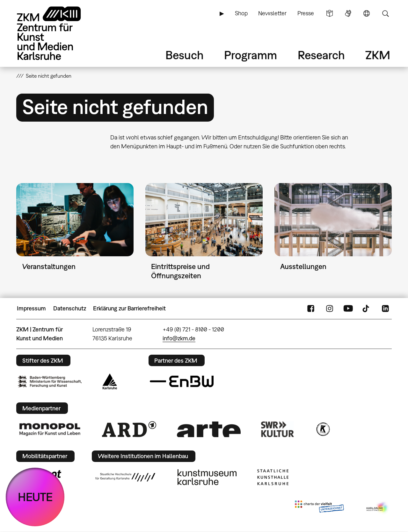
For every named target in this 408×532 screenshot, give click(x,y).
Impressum (31, 308)
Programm (251, 55)
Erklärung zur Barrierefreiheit (129, 308)
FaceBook (311, 309)
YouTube (348, 309)
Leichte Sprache (330, 13)
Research (321, 55)
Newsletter (272, 13)
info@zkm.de (179, 338)
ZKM (378, 55)
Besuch (185, 55)
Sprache (367, 13)
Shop (241, 13)
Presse (306, 13)
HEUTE (35, 497)
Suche (385, 13)
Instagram (330, 309)
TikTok (367, 309)
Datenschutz (70, 308)
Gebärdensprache (348, 13)
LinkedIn (385, 309)
